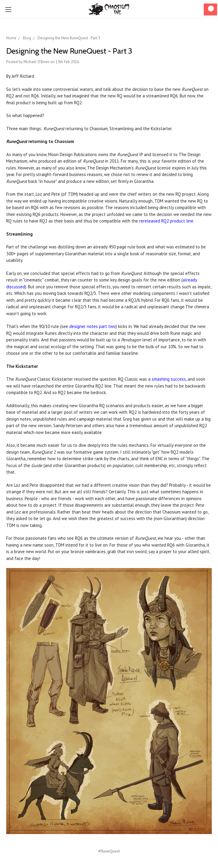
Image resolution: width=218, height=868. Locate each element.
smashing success (169, 379)
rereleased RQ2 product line (166, 221)
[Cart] (210, 9)
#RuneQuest (109, 851)
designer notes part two (92, 326)
